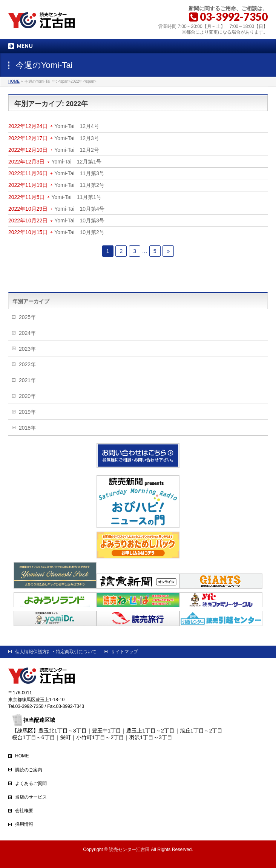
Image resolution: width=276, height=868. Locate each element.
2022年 (27, 364)
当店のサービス (31, 797)
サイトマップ (124, 652)
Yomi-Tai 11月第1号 (76, 197)
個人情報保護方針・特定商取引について (56, 652)
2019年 (27, 412)
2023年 (27, 349)
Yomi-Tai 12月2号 (77, 150)
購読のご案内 (29, 770)
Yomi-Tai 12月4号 (77, 126)
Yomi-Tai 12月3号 (77, 138)
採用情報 (24, 824)
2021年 (27, 380)
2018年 (27, 428)
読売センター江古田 (129, 849)
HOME (22, 756)
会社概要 (24, 811)
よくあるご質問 (31, 783)
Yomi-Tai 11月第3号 (79, 173)
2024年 (27, 333)
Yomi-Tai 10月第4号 (79, 209)
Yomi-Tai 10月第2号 (79, 232)
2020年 (27, 396)
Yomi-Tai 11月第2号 (79, 185)
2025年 (27, 317)
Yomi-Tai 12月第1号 (76, 162)
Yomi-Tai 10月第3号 (79, 220)
